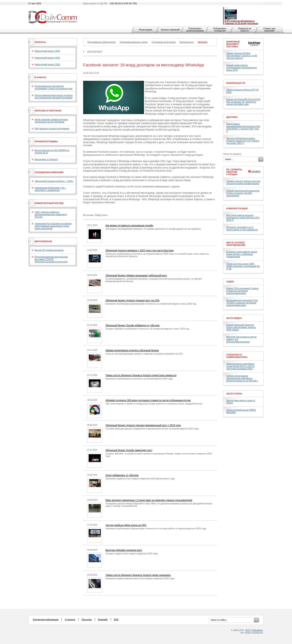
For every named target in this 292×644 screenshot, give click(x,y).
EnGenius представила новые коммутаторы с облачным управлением (242, 254)
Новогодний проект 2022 (47, 51)
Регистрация (146, 30)
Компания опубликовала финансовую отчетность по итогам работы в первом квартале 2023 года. (156, 528)
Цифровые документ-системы (233, 44)
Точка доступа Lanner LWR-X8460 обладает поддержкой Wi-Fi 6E (243, 266)
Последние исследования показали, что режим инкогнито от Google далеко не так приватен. (153, 229)
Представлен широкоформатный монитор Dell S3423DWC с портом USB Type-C (243, 128)
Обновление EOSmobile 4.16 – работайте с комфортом (50, 189)
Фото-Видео (234, 318)
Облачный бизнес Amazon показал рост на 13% (132, 300)
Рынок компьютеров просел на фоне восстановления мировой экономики (54, 96)
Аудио (230, 282)
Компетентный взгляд (49, 203)
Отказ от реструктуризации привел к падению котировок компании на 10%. (144, 354)
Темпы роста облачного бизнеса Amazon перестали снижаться (141, 375)
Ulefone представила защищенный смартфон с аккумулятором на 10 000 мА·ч (242, 378)
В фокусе (40, 77)
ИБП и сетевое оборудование (236, 244)
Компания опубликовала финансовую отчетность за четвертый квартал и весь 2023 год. (151, 304)
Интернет (95, 52)
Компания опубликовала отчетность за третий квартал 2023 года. (139, 379)
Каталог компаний (170, 30)
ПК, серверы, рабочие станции (234, 172)
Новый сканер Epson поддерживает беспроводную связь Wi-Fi (242, 68)
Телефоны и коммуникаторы (237, 356)
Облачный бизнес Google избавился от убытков (132, 325)
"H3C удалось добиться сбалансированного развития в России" (51, 214)
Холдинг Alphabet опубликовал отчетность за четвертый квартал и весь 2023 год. (148, 329)
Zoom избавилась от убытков (122, 475)
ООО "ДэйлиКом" (254, 630)
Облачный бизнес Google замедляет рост (129, 450)
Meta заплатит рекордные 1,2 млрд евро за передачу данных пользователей (149, 500)
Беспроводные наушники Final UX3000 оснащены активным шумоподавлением (242, 303)
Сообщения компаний (49, 172)
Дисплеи (232, 117)
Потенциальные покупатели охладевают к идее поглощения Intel (54, 87)
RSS (116, 619)
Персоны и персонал (48, 111)
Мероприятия (43, 241)
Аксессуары (234, 394)
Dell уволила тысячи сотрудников (52, 129)
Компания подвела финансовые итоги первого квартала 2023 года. (140, 578)
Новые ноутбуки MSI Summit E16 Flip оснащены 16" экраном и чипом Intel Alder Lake (243, 102)
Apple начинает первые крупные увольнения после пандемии (51, 121)
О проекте (70, 619)
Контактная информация (46, 619)
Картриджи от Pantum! (46, 159)
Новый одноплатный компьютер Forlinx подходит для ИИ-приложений (243, 193)
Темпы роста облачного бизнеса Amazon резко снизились (138, 575)
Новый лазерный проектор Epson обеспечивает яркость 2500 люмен (241, 327)
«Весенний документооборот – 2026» (54, 181)
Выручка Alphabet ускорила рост (124, 550)
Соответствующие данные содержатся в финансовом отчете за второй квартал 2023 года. (152, 429)
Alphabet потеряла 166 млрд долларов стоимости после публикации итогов (148, 400)
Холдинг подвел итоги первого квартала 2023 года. (132, 553)
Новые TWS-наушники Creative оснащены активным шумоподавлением (242, 291)
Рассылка (87, 619)
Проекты (40, 42)
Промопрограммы (46, 142)
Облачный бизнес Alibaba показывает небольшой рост (136, 276)
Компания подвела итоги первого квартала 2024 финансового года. (140, 479)
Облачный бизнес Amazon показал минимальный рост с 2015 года (143, 425)
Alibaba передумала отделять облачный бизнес (132, 350)
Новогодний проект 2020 (47, 64)
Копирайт (103, 619)
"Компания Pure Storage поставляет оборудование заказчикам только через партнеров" (53, 226)
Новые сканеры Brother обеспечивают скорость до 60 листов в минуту (242, 56)
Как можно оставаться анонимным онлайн (129, 226)
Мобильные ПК (236, 83)
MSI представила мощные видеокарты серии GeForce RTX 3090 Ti (243, 218)
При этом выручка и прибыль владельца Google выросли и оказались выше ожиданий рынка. (154, 404)
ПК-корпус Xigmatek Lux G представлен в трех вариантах (242, 228)
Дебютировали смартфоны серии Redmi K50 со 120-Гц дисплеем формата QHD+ (240, 366)
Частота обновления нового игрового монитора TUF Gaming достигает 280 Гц (243, 141)
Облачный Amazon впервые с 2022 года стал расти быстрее (140, 251)
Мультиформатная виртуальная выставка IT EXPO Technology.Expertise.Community (51, 259)
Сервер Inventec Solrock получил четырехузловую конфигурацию (243, 182)
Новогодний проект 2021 (47, 58)
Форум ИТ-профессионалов (49, 250)
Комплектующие (237, 209)
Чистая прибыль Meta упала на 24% (126, 525)
